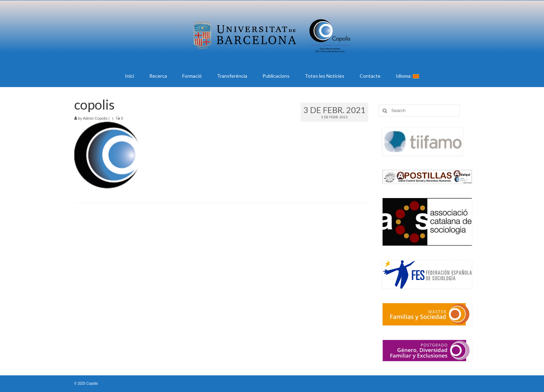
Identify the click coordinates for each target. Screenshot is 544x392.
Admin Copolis (95, 118)
